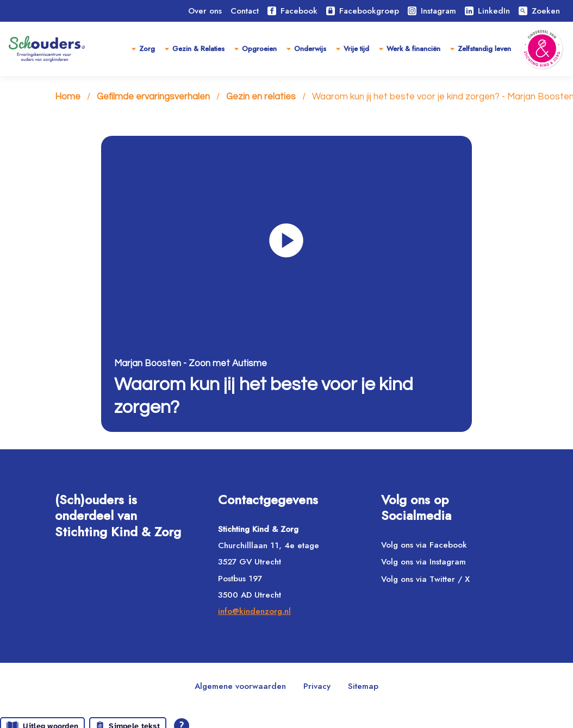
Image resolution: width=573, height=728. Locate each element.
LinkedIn (487, 11)
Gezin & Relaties (198, 49)
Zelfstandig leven (484, 49)
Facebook (292, 11)
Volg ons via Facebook (424, 545)
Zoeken (539, 11)
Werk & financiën (413, 49)
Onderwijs (310, 49)
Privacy (317, 686)
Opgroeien (259, 49)
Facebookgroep (363, 11)
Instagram (432, 11)
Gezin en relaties (261, 97)
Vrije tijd (356, 49)
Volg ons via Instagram (423, 562)
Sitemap (363, 686)
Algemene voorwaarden (240, 686)
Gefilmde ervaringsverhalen (153, 97)
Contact (245, 11)
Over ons (205, 11)
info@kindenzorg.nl (254, 611)
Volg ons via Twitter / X (425, 579)
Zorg (147, 49)
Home (68, 97)
